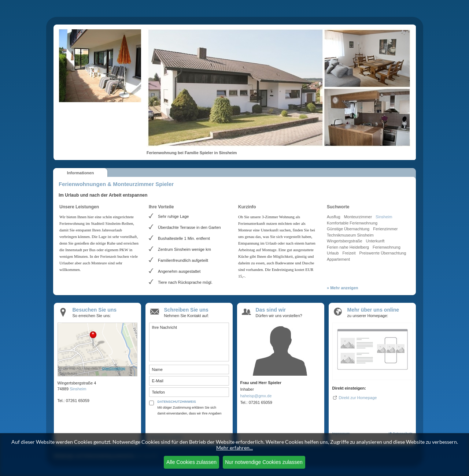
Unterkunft (375, 241)
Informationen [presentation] (80, 173)
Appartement (338, 259)
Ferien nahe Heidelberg (348, 247)
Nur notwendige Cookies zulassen (264, 462)
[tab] (80, 172)
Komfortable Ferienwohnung (352, 223)
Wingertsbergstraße (345, 241)
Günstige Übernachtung (348, 229)
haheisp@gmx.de (256, 396)
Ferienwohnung (387, 247)
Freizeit (349, 253)
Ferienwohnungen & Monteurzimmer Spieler (116, 184)
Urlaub (333, 253)
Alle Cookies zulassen (191, 462)
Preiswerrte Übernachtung (383, 253)
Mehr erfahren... (234, 448)
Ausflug (334, 217)
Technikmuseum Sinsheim (350, 235)
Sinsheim (384, 217)
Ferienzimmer (385, 229)
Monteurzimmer (358, 217)
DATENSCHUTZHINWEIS (177, 402)
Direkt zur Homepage (358, 398)
